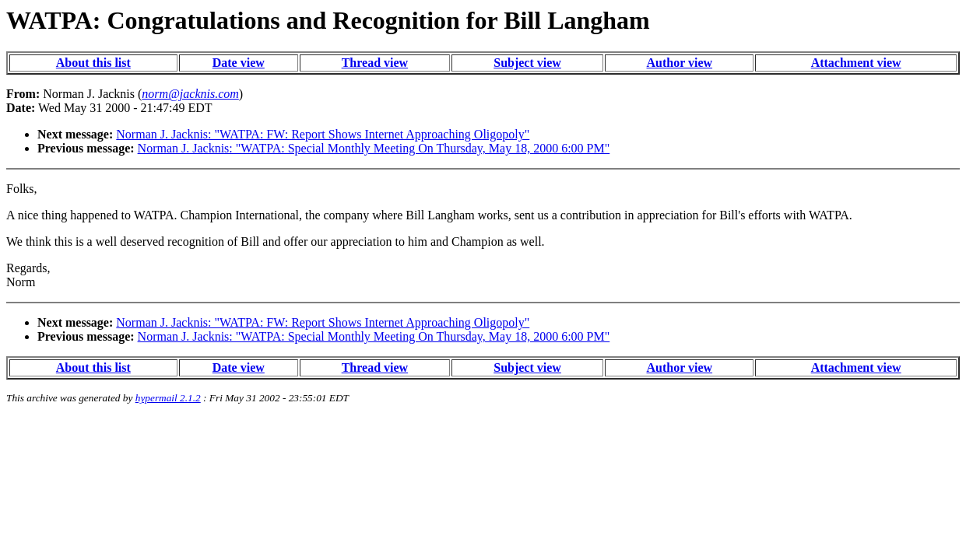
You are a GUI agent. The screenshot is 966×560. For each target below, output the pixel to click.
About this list (93, 63)
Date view (239, 63)
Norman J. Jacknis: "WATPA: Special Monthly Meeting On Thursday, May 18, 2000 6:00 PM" (374, 148)
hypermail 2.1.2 (168, 398)
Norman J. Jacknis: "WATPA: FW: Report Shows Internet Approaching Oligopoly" (323, 134)
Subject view (527, 63)
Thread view (375, 63)
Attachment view (856, 63)
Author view (680, 63)
